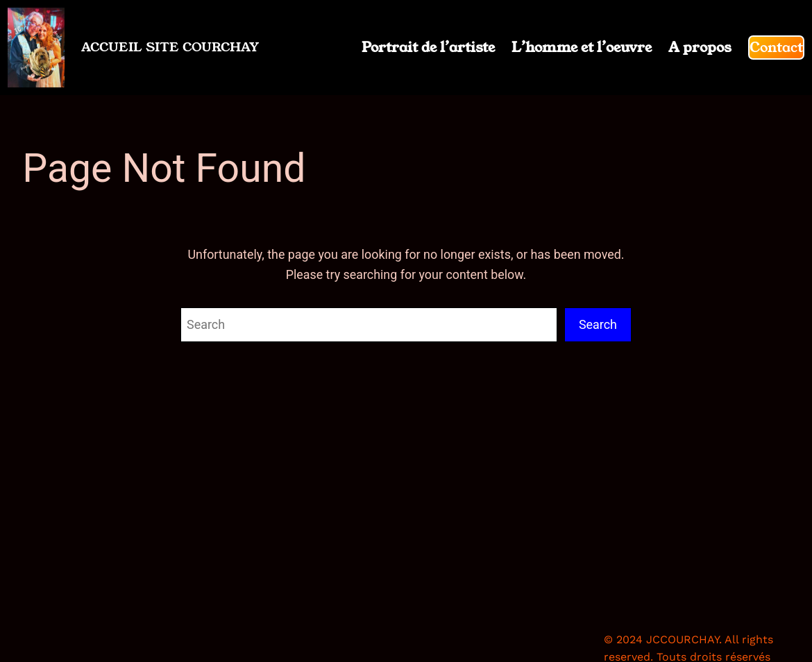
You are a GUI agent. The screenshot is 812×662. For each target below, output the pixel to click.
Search (598, 324)
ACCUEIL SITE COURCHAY (170, 47)
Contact (776, 47)
